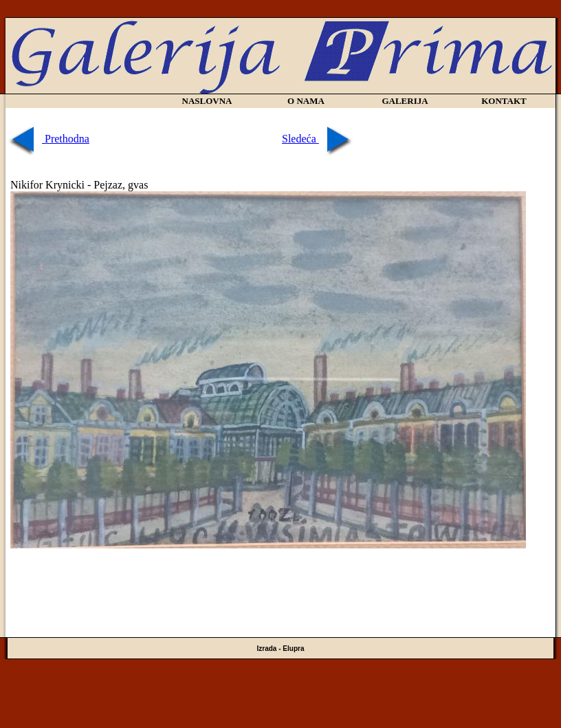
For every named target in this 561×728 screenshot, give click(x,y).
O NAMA (306, 101)
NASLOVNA (207, 101)
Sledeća (318, 139)
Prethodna (48, 139)
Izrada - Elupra (281, 649)
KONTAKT (504, 101)
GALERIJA (405, 101)
